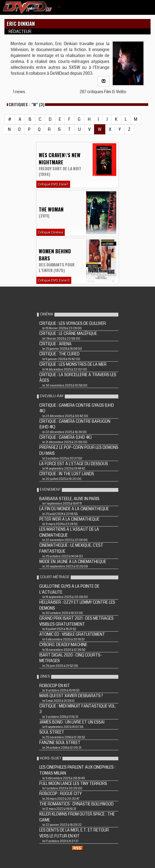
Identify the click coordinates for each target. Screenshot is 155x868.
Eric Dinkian (21, 24)
